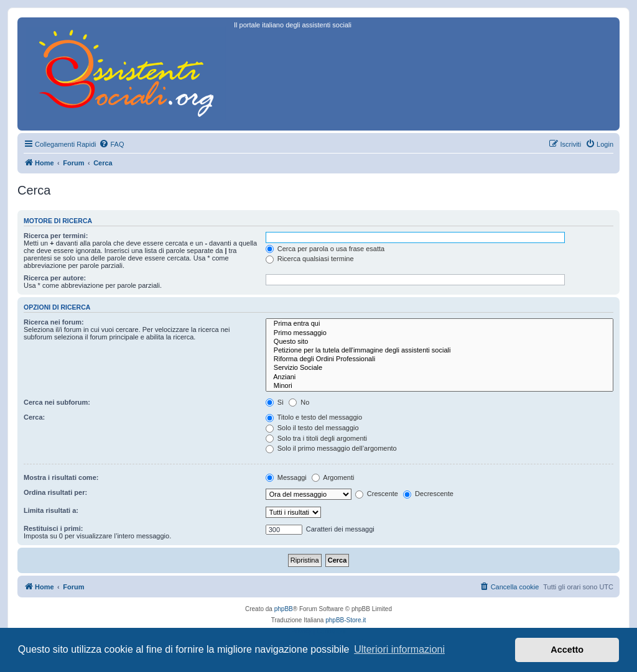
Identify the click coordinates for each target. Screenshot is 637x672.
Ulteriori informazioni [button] (399, 649)
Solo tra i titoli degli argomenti (316, 438)
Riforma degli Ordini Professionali (439, 359)
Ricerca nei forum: (54, 322)
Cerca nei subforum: (57, 402)
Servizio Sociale (439, 368)
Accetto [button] (567, 650)
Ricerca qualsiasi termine (310, 259)
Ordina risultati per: (55, 492)
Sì (275, 402)
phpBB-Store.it (346, 620)
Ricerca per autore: (55, 278)
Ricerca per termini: (56, 236)
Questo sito (439, 342)
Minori (439, 386)
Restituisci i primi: (53, 528)
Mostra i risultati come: (61, 477)
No (299, 402)
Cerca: (34, 417)
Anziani (439, 377)
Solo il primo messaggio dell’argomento (331, 448)
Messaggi (286, 477)
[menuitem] (111, 144)
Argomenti (333, 477)
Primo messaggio (439, 333)
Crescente (377, 494)
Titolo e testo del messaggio (314, 417)
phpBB (284, 609)
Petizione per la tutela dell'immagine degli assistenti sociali (439, 351)
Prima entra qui (439, 324)
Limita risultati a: (51, 510)
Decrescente (428, 494)
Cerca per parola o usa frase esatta (325, 249)
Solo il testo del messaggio (312, 428)
